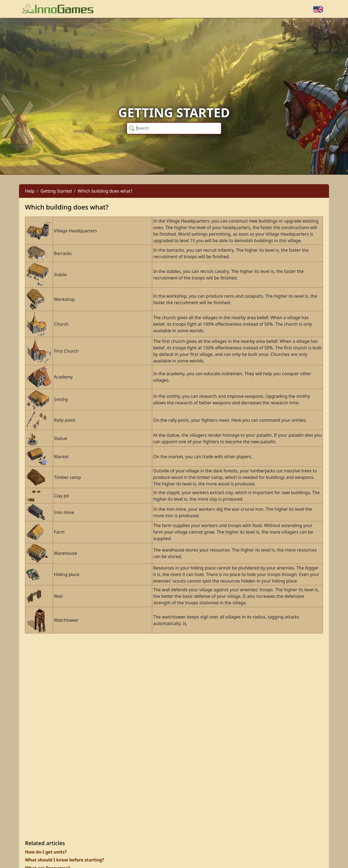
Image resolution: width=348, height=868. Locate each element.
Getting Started (56, 191)
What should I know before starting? (65, 860)
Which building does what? (105, 191)
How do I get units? (46, 852)
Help (30, 191)
